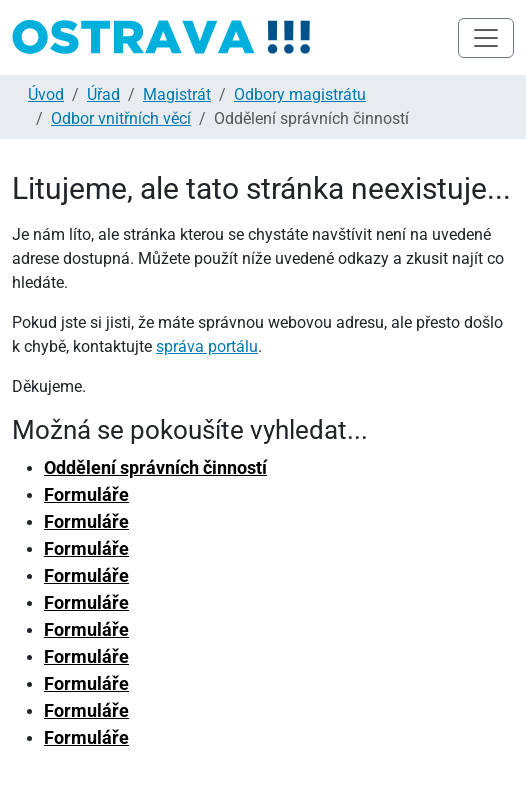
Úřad (103, 94)
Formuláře (86, 494)
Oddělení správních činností (155, 467)
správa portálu (207, 346)
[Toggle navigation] (486, 38)
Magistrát (177, 94)
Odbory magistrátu (300, 94)
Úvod (46, 94)
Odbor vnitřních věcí (121, 118)
